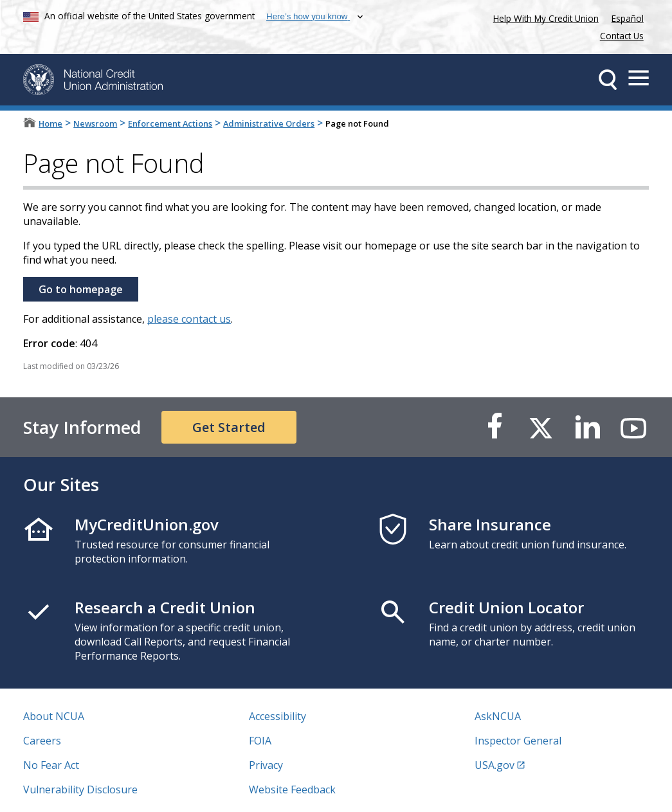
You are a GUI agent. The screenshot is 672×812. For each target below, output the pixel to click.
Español (628, 18)
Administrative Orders (269, 123)
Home (50, 123)
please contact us (189, 319)
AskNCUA (498, 716)
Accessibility (277, 716)
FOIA (260, 741)
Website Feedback (292, 789)
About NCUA (54, 716)
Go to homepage (81, 289)
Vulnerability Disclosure (80, 789)
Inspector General (518, 741)
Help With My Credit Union (543, 17)
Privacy (266, 765)
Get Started (229, 427)
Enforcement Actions (170, 123)
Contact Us (622, 36)
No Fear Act (51, 765)
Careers (42, 741)
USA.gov (495, 765)
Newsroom (95, 123)
